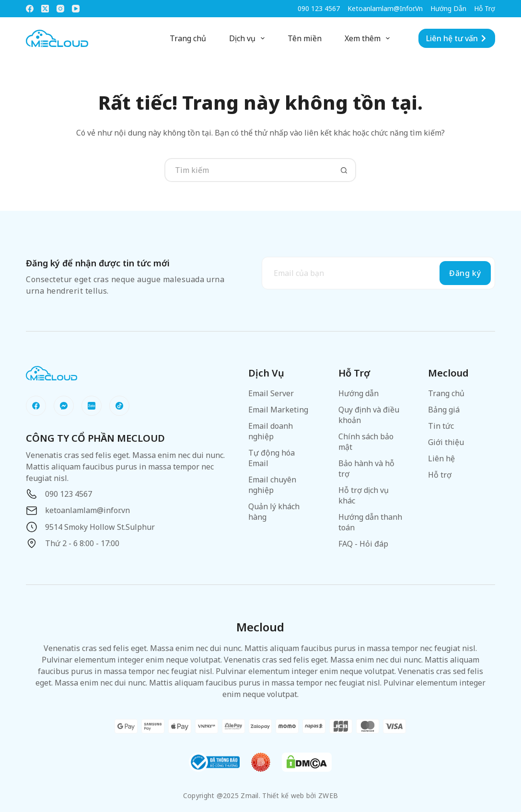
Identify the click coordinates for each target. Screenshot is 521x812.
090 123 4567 (319, 8)
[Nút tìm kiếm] (344, 170)
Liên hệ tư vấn (457, 38)
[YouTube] (76, 9)
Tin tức (441, 426)
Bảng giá (444, 410)
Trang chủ (188, 38)
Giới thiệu (446, 442)
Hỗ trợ (485, 8)
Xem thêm (369, 38)
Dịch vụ (249, 38)
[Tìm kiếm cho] (248, 170)
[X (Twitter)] (45, 9)
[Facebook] (30, 9)
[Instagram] (60, 9)
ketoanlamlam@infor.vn (385, 8)
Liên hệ (441, 458)
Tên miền (305, 38)
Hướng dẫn (448, 8)
